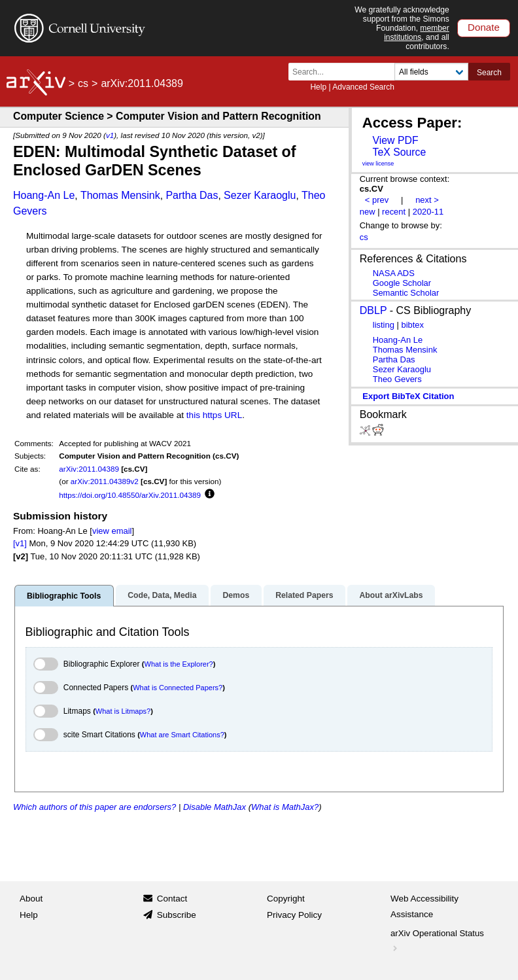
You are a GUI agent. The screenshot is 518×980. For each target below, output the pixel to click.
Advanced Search (363, 87)
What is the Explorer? (179, 664)
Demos (236, 595)
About (31, 899)
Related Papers (304, 595)
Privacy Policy (294, 915)
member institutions (417, 33)
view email (112, 531)
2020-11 (428, 212)
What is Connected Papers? (178, 688)
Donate (484, 27)
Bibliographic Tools (64, 596)
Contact (172, 899)
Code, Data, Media (162, 595)
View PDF (395, 140)
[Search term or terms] (345, 72)
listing (384, 325)
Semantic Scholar (406, 293)
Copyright (286, 899)
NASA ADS (394, 273)
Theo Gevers (397, 379)
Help (318, 87)
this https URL (214, 415)
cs (83, 83)
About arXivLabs (391, 595)
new (368, 212)
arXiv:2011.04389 (89, 469)
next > (427, 200)
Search (489, 73)
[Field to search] (431, 72)
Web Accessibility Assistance (424, 906)
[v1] (20, 543)
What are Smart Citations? (182, 735)
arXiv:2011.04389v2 (105, 481)
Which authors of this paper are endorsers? (95, 807)
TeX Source (399, 152)
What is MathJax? (285, 807)
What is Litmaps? (123, 711)
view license (378, 164)
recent (394, 212)
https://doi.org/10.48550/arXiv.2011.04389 (130, 495)
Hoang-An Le (44, 195)
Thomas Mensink (120, 195)
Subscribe (177, 915)
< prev (377, 200)
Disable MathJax (215, 807)
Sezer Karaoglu (260, 195)
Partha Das (192, 195)
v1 (110, 135)
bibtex (412, 325)
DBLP (373, 310)
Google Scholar (402, 283)
